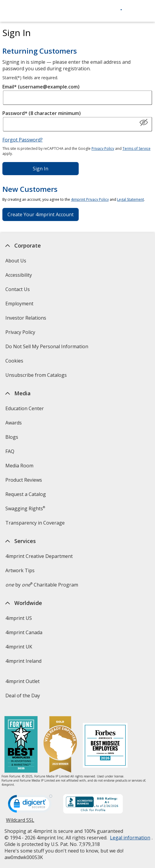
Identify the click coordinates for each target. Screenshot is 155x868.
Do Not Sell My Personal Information (48, 348)
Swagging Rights (25, 508)
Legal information (130, 838)
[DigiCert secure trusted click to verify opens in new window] (30, 805)
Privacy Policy (103, 148)
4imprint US (19, 618)
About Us (16, 261)
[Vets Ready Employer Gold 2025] (60, 745)
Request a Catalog (26, 494)
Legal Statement (131, 199)
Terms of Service (137, 148)
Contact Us (18, 289)
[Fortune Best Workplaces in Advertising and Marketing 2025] (21, 745)
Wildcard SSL (20, 822)
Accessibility (19, 275)
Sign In (41, 169)
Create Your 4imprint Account (41, 214)
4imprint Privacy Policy (90, 199)
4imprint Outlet (23, 681)
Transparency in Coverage (36, 525)
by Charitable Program (42, 585)
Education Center (25, 408)
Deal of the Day (23, 696)
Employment (19, 304)
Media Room (19, 466)
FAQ (10, 451)
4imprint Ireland (23, 661)
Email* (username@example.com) (41, 87)
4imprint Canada (24, 632)
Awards (14, 423)
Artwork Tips (20, 570)
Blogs (12, 437)
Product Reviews (24, 480)
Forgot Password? (23, 140)
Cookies (15, 363)
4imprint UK (19, 647)
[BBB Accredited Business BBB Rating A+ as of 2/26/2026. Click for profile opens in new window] (93, 805)
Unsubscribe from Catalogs (37, 377)
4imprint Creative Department (39, 556)
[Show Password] (144, 123)
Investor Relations (27, 320)
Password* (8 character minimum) (42, 113)
